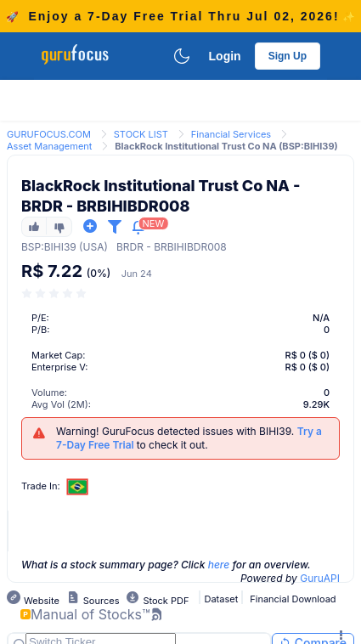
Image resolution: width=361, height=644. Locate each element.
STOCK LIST (141, 134)
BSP (31, 247)
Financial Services (231, 134)
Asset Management (49, 146)
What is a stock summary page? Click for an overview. (166, 565)
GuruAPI (320, 578)
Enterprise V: (59, 367)
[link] (49, 133)
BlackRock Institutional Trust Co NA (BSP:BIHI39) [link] (226, 146)
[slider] (55, 294)
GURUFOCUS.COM (49, 134)
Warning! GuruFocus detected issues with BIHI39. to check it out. (189, 438)
